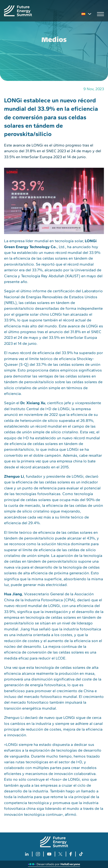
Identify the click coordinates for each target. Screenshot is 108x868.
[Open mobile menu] (100, 14)
